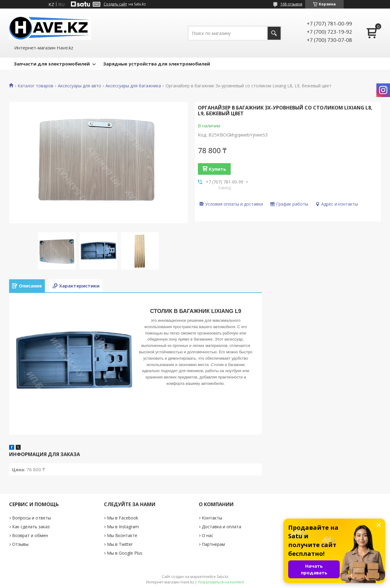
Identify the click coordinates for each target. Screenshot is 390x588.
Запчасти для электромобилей (52, 64)
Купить (217, 169)
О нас (208, 535)
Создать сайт (115, 4)
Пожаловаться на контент (221, 582)
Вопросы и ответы (32, 518)
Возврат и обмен (30, 535)
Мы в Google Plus (125, 553)
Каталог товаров (35, 86)
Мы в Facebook (123, 518)
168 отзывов (291, 4)
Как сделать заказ (31, 527)
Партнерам (213, 544)
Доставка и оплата (222, 527)
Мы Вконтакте (122, 535)
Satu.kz (223, 577)
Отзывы (20, 544)
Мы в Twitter (120, 544)
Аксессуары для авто (80, 86)
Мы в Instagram (123, 527)
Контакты (212, 518)
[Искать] (274, 33)
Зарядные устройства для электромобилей (157, 64)
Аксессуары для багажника (133, 86)
